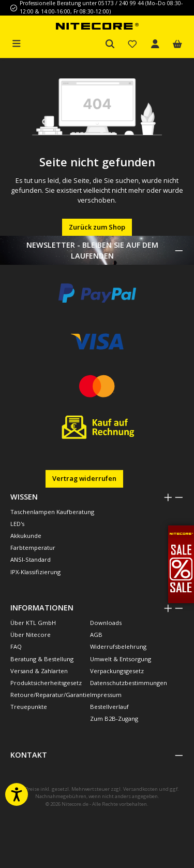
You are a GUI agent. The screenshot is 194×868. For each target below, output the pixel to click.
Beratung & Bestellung (42, 659)
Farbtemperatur (33, 547)
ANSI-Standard (31, 559)
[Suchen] (110, 44)
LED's (17, 524)
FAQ (16, 646)
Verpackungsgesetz (117, 671)
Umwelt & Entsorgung (121, 659)
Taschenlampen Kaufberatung (52, 512)
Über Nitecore (31, 635)
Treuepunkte (29, 707)
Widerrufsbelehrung (118, 646)
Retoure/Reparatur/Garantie (50, 695)
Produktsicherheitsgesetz (46, 683)
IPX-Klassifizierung (35, 572)
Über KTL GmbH (33, 623)
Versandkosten (140, 789)
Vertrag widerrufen (84, 478)
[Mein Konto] (155, 44)
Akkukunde (26, 536)
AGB (96, 635)
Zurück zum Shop (97, 227)
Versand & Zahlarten (39, 671)
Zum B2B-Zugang (114, 718)
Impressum (106, 695)
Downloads (106, 623)
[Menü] (17, 42)
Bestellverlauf (109, 707)
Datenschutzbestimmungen (129, 683)
